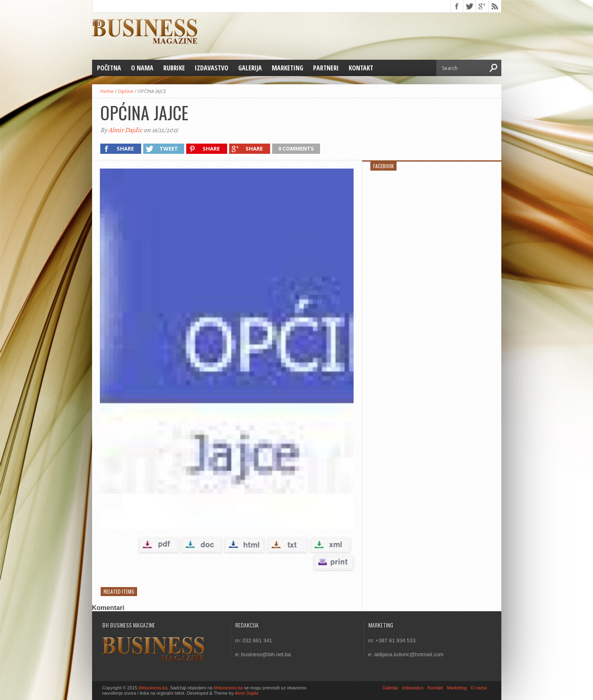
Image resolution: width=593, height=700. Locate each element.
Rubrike (174, 68)
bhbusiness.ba (153, 688)
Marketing (287, 68)
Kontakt (361, 68)
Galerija (250, 68)
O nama (142, 68)
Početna (109, 68)
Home (107, 91)
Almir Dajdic (125, 130)
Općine (126, 91)
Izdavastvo (212, 68)
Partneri (326, 68)
